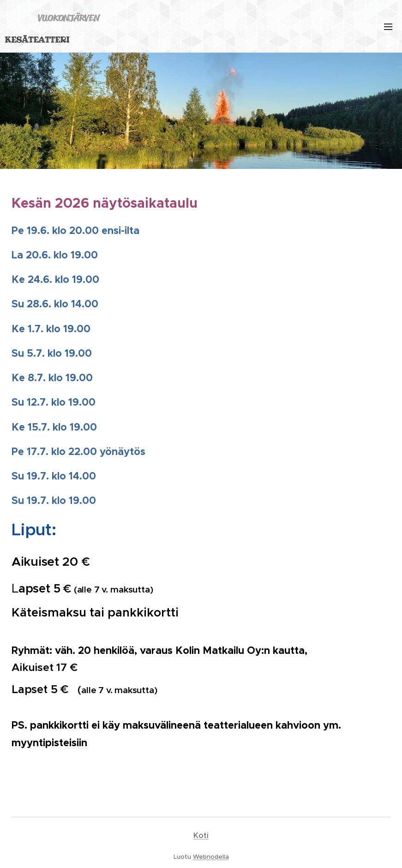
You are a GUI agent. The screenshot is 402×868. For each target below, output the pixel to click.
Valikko (388, 27)
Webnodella (211, 857)
